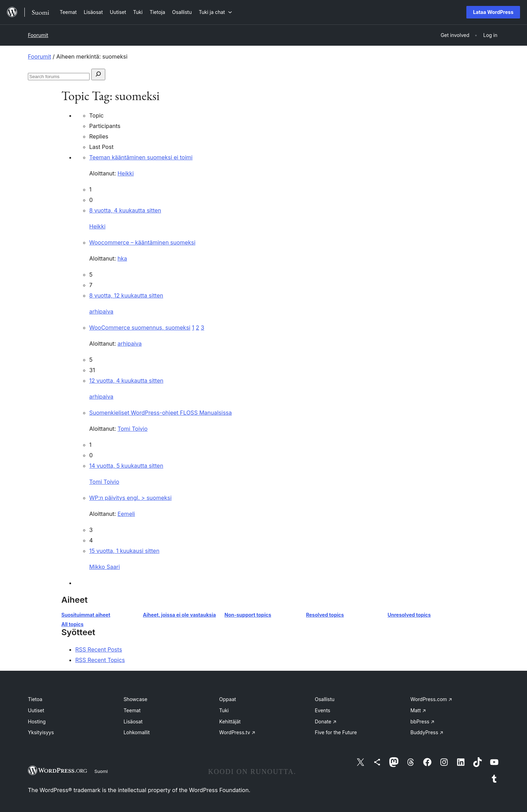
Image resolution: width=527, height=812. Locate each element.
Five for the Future (336, 732)
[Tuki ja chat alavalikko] (215, 12)
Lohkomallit (136, 732)
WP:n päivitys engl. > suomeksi (130, 498)
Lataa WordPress (493, 12)
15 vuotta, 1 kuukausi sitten (124, 551)
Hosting (37, 721)
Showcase (135, 699)
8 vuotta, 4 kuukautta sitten (125, 210)
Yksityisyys (41, 732)
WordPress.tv (237, 732)
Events (322, 710)
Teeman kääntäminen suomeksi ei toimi (141, 157)
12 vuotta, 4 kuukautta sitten (126, 381)
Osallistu (324, 699)
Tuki (224, 710)
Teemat (132, 710)
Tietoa (35, 699)
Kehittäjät (230, 721)
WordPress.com (431, 699)
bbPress (423, 721)
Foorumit (38, 35)
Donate (326, 721)
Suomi (101, 771)
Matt (418, 710)
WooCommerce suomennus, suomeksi (140, 328)
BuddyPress (427, 732)
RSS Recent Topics (100, 660)
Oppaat (228, 699)
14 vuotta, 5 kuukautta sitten (126, 466)
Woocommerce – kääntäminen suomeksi (142, 242)
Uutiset (36, 710)
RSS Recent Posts (99, 649)
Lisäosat (133, 721)
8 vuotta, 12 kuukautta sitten (126, 295)
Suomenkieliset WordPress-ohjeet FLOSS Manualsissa (161, 413)
